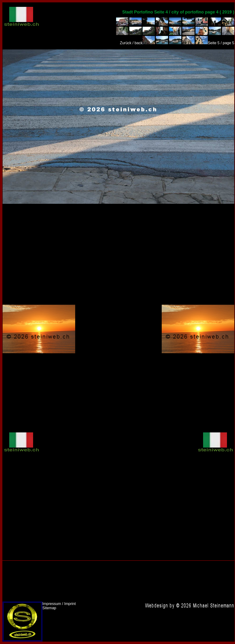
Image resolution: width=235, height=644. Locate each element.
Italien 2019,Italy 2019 (118, 127)
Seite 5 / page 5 (221, 43)
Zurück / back (131, 43)
